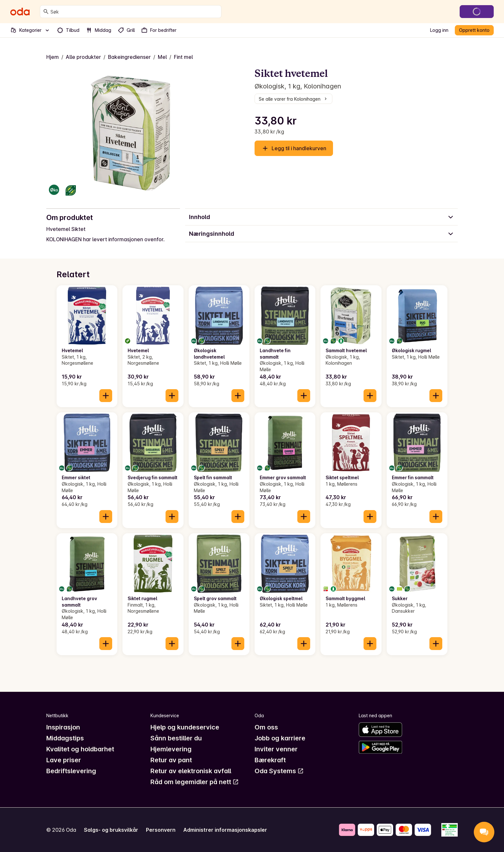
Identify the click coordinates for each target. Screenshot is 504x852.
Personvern (161, 830)
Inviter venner (276, 749)
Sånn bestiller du (176, 738)
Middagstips (65, 738)
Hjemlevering (171, 749)
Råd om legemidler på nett (195, 782)
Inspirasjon (63, 727)
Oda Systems (279, 771)
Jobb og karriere (280, 738)
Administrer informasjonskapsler (225, 830)
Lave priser (64, 760)
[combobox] (135, 12)
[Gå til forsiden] (20, 12)
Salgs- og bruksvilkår (111, 830)
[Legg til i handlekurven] (106, 396)
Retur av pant (171, 760)
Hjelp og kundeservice (185, 727)
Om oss (266, 727)
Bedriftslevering (71, 771)
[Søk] (46, 12)
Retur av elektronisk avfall (191, 771)
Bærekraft (270, 760)
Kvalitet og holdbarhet (80, 749)
